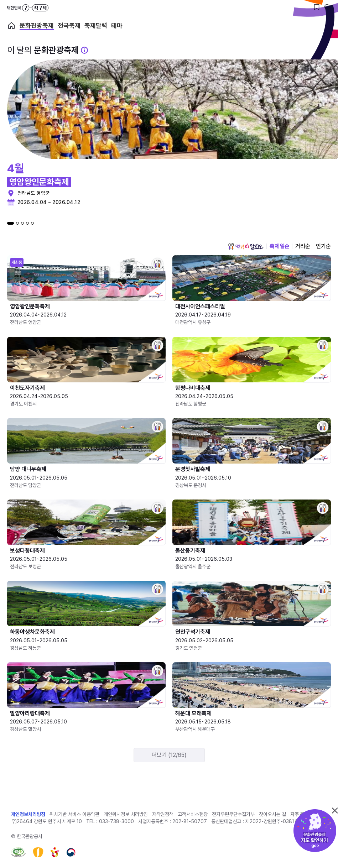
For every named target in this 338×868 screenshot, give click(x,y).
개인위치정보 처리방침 (126, 814)
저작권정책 (163, 814)
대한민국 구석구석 (28, 8)
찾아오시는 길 (272, 814)
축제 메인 (11, 26)
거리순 (303, 246)
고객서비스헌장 (193, 814)
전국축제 (69, 26)
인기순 (323, 246)
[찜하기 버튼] (317, 7)
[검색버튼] (327, 7)
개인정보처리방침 (28, 814)
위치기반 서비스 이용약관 (74, 814)
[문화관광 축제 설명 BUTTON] (84, 50)
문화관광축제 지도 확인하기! (315, 831)
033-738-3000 (116, 821)
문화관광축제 (37, 26)
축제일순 (280, 246)
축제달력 (96, 26)
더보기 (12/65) (169, 755)
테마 (117, 26)
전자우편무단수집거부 (233, 814)
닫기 (335, 810)
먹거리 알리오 (246, 246)
